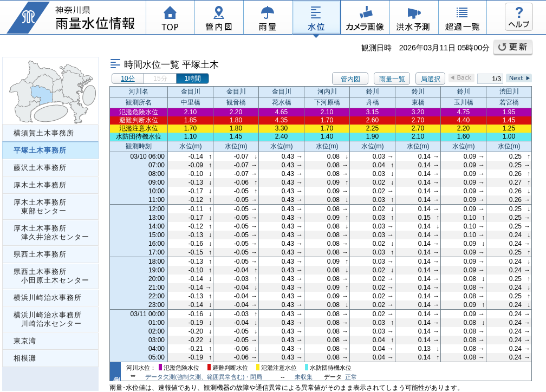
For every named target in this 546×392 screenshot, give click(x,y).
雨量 (268, 19)
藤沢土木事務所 (40, 168)
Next (519, 78)
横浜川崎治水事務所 (48, 298)
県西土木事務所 (40, 254)
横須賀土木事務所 (44, 133)
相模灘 (25, 358)
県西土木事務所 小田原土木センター (51, 276)
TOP (170, 19)
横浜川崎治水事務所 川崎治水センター (48, 319)
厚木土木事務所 (40, 185)
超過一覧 (463, 19)
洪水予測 (414, 19)
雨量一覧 (392, 79)
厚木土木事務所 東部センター (40, 207)
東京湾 (25, 341)
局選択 (431, 79)
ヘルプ (519, 17)
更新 (513, 48)
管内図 (219, 19)
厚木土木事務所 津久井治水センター (51, 233)
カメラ (365, 19)
